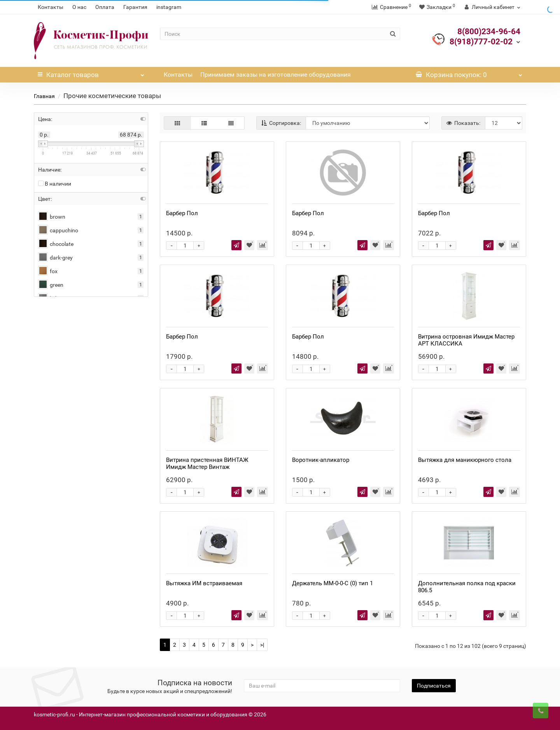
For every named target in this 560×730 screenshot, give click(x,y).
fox (48, 271)
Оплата (105, 7)
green (51, 285)
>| (262, 645)
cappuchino (58, 231)
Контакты (51, 7)
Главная (44, 96)
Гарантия (135, 7)
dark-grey (55, 258)
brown (52, 217)
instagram (169, 7)
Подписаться (434, 686)
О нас (79, 7)
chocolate (56, 244)
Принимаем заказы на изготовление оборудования (276, 75)
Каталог (91, 73)
